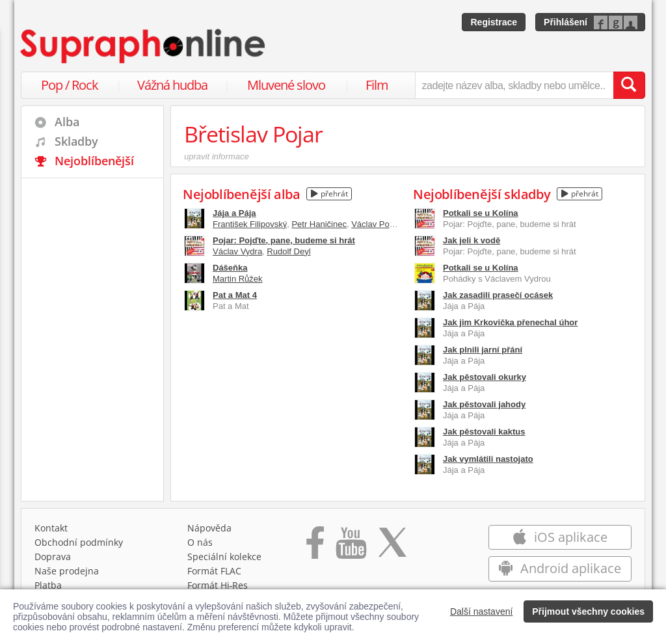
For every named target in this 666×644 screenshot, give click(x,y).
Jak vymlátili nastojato (488, 459)
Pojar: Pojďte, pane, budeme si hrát (284, 240)
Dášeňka (230, 268)
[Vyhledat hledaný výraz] (629, 85)
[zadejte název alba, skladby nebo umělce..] (514, 85)
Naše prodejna (67, 571)
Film (377, 85)
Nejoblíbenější (94, 161)
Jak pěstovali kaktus (484, 432)
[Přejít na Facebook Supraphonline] (315, 547)
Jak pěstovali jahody (484, 404)
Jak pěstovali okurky (485, 377)
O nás (200, 542)
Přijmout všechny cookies (588, 611)
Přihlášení (566, 22)
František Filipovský (250, 224)
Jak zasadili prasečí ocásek (498, 295)
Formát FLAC (214, 571)
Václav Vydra (237, 251)
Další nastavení (482, 611)
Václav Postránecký (388, 224)
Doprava (53, 557)
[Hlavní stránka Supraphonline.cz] (144, 46)
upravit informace (217, 156)
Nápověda (209, 528)
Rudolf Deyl (288, 251)
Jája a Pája (234, 213)
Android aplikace (560, 568)
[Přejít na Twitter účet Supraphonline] (392, 547)
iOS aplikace (560, 537)
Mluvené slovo (286, 85)
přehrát (329, 194)
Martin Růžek (238, 279)
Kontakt (51, 528)
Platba (48, 585)
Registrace (494, 22)
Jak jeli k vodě (472, 240)
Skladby (76, 141)
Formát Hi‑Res (218, 585)
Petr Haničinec (319, 224)
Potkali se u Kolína (481, 213)
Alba (67, 122)
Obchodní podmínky (79, 542)
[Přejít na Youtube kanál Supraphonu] (351, 547)
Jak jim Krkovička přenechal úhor (510, 322)
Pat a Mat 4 (235, 295)
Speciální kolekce (224, 557)
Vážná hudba (172, 85)
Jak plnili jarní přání (483, 350)
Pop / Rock (70, 85)
